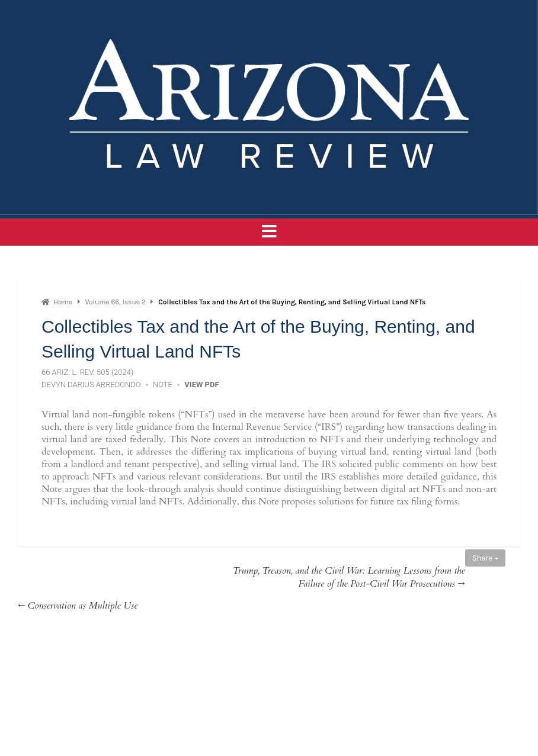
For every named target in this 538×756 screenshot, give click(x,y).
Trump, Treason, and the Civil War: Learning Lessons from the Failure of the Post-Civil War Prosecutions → (349, 577)
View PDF (201, 385)
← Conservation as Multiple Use (78, 606)
